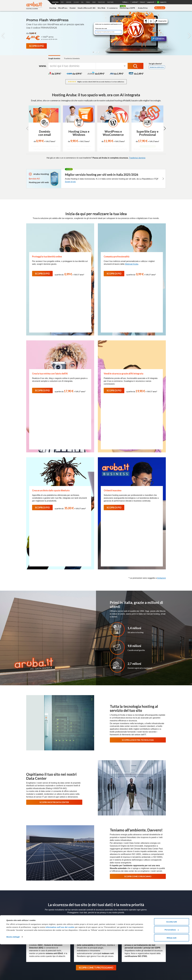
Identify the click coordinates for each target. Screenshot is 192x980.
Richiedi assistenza (150, 833)
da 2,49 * (136, 74)
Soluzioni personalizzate (83, 936)
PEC (76, 917)
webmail (135, 2)
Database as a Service (59, 933)
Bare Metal (102, 917)
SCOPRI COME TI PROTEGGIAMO (96, 808)
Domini (73, 8)
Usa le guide (150, 842)
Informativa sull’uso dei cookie (60, 963)
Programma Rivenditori (139, 902)
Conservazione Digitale (83, 930)
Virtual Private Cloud (58, 926)
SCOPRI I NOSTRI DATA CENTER (54, 642)
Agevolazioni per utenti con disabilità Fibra (130, 926)
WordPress (63, 8)
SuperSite (30, 930)
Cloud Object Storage (58, 940)
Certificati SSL (151, 925)
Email (28, 926)
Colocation (102, 923)
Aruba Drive (143, 8)
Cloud (53, 913)
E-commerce (112, 8)
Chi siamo (67, 902)
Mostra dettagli (13, 972)
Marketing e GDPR (127, 8)
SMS (147, 943)
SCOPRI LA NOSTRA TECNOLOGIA (138, 580)
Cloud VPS (54, 917)
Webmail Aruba (132, 264)
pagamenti (151, 2)
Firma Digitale (79, 926)
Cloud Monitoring (57, 943)
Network (101, 920)
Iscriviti (160, 872)
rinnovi (142, 2)
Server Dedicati (104, 913)
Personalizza (172, 965)
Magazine (111, 902)
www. (43, 66)
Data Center (123, 902)
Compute (54, 920)
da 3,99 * (55, 74)
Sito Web (101, 8)
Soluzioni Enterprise (158, 902)
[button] (93, 52)
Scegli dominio (54, 58)
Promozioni (30, 946)
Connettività (127, 913)
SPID (76, 923)
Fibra (124, 917)
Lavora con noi (92, 902)
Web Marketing (32, 936)
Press (103, 902)
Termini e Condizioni (154, 877)
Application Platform (58, 923)
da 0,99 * (96, 74)
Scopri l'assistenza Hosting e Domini (42, 847)
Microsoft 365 (151, 913)
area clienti (161, 8)
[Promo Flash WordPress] (36, 46)
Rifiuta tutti (171, 973)
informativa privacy (134, 877)
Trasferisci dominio (72, 58)
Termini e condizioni (153, 917)
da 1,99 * (117, 74)
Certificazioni (78, 902)
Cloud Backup (55, 936)
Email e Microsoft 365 (87, 8)
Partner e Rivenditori (82, 940)
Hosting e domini (33, 913)
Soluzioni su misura (105, 926)
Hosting (53, 8)
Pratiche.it (150, 934)
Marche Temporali (81, 933)
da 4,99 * (74, 74)
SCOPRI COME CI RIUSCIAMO (138, 716)
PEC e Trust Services (83, 913)
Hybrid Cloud (55, 930)
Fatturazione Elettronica (83, 920)
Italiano (126, 2)
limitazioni (162, 418)
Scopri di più (70, 182)
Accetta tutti (172, 957)
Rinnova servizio (157, 67)
